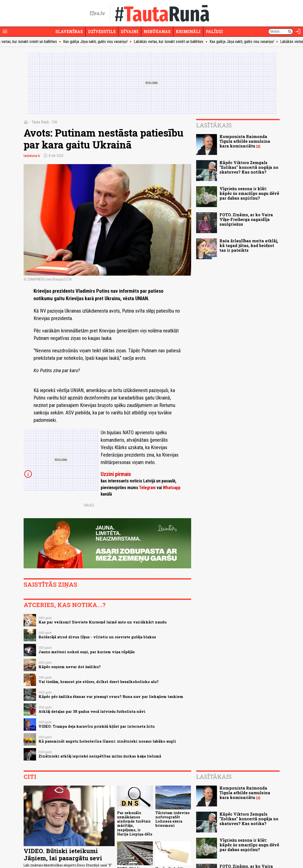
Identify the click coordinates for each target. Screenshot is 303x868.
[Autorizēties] (298, 32)
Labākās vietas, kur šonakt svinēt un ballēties (173, 42)
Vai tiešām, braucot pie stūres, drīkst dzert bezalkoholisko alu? (99, 682)
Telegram (147, 488)
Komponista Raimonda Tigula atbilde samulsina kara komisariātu (245, 141)
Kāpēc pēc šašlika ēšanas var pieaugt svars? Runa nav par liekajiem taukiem (111, 697)
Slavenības (69, 31)
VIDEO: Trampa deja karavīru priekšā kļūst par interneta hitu (97, 726)
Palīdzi (214, 31)
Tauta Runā (40, 122)
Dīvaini (130, 31)
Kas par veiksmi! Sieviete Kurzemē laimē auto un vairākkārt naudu (103, 622)
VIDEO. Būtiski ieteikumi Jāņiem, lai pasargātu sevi (63, 854)
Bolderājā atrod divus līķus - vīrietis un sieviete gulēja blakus (97, 637)
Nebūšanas (157, 31)
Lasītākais (214, 125)
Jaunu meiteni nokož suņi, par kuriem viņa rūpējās (87, 652)
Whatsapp (172, 488)
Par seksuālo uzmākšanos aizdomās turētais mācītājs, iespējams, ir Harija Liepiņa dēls (135, 823)
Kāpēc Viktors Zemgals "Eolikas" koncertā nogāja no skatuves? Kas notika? (249, 167)
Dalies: (89, 505)
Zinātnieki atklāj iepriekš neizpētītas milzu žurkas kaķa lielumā (100, 756)
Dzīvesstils (102, 31)
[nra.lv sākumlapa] (97, 13)
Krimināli (188, 31)
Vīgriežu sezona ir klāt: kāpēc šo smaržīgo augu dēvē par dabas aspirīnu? (249, 193)
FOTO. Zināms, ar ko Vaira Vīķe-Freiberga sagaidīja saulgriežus (246, 219)
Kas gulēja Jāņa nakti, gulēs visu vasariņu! (99, 42)
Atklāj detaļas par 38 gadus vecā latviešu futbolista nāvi (92, 711)
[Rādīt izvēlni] (5, 32)
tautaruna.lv (32, 156)
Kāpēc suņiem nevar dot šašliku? (70, 667)
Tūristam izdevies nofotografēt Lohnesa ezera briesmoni (173, 819)
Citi (55, 122)
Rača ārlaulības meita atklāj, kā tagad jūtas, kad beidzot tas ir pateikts (249, 245)
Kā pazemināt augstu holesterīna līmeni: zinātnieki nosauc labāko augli (107, 741)
